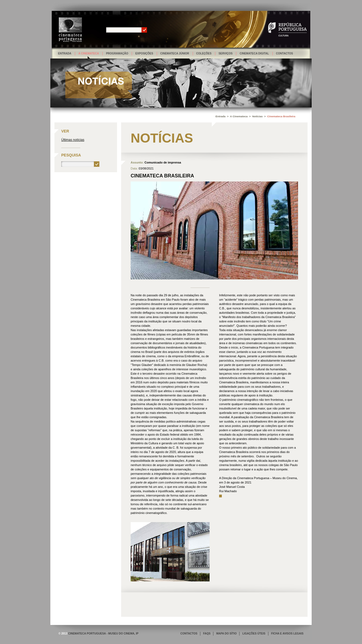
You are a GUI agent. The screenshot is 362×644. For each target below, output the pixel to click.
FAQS (207, 634)
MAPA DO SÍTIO (226, 634)
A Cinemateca (89, 53)
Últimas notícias (73, 140)
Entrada (65, 53)
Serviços (226, 53)
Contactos (284, 53)
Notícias (257, 116)
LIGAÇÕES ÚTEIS (254, 634)
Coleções (204, 53)
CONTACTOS (189, 634)
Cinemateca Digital (254, 53)
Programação (117, 53)
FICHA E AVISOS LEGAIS (287, 634)
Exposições (144, 53)
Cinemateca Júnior (175, 53)
